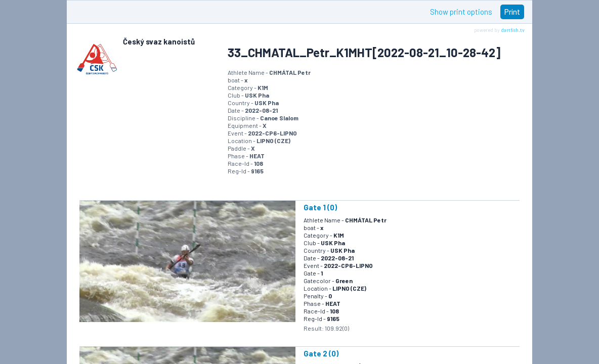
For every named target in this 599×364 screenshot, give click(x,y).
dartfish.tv (513, 30)
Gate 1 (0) (320, 207)
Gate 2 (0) (321, 353)
